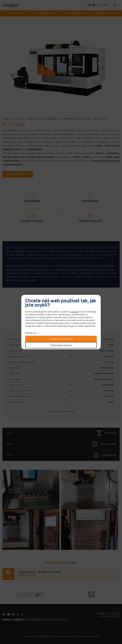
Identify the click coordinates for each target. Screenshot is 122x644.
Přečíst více (31, 333)
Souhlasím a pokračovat (61, 339)
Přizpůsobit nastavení (61, 345)
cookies (74, 312)
